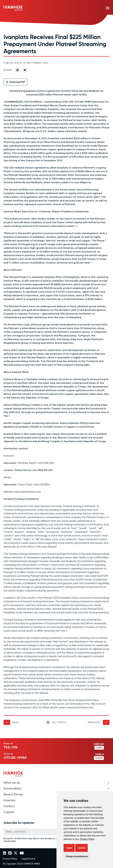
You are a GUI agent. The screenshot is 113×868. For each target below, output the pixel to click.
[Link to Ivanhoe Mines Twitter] (16, 853)
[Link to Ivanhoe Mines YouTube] (22, 853)
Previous (94, 722)
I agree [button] (69, 848)
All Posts (56, 722)
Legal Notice (28, 859)
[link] (87, 839)
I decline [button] (81, 848)
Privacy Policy (87, 839)
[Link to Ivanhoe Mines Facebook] (10, 853)
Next (16, 722)
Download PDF (16, 82)
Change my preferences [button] (77, 856)
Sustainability (12, 788)
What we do (12, 783)
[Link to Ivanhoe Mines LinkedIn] (4, 853)
